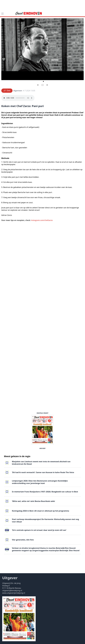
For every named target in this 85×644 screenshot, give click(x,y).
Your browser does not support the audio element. (18, 98)
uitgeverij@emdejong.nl (12, 590)
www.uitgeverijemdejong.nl (14, 593)
